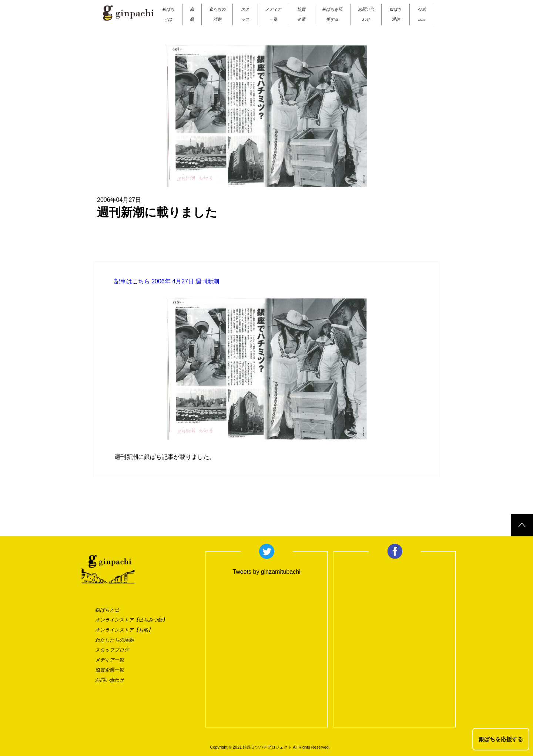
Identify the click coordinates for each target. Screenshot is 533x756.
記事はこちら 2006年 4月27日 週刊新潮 (167, 281)
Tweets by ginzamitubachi (266, 572)
